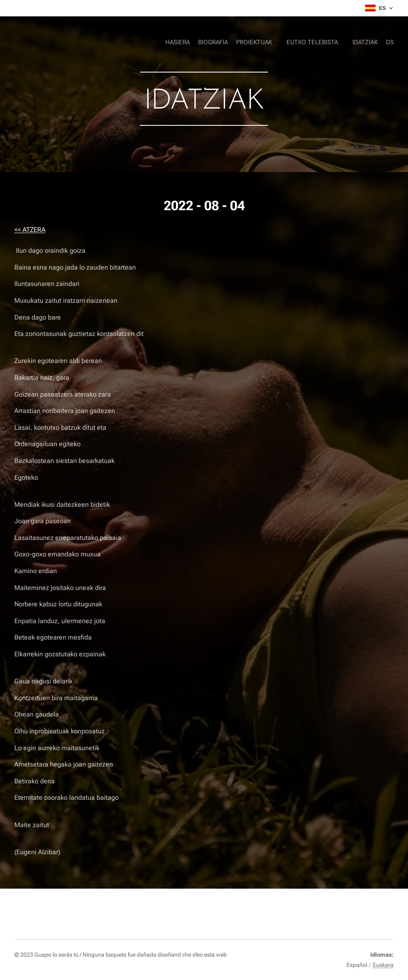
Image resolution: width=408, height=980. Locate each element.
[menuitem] (342, 43)
